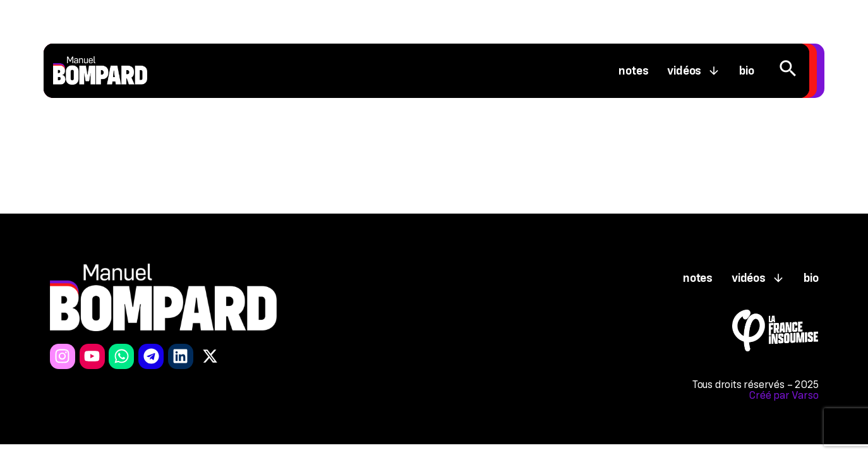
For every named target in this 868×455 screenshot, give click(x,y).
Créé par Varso (784, 395)
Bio (746, 71)
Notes (633, 71)
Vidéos (694, 71)
